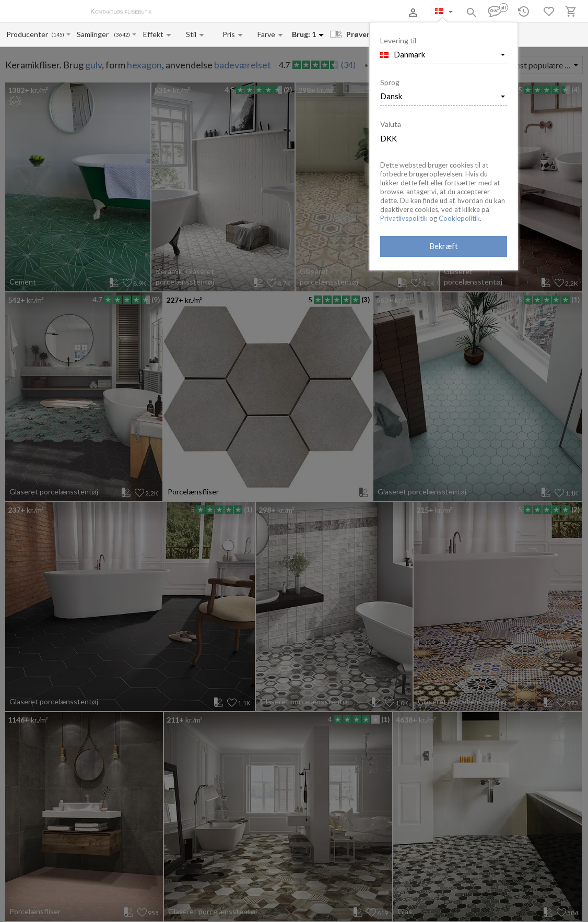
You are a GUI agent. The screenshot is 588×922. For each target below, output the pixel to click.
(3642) (122, 35)
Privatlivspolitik (404, 218)
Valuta (391, 124)
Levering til (398, 40)
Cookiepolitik (459, 218)
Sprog (390, 82)
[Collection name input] (95, 34)
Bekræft (444, 246)
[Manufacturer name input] (28, 34)
